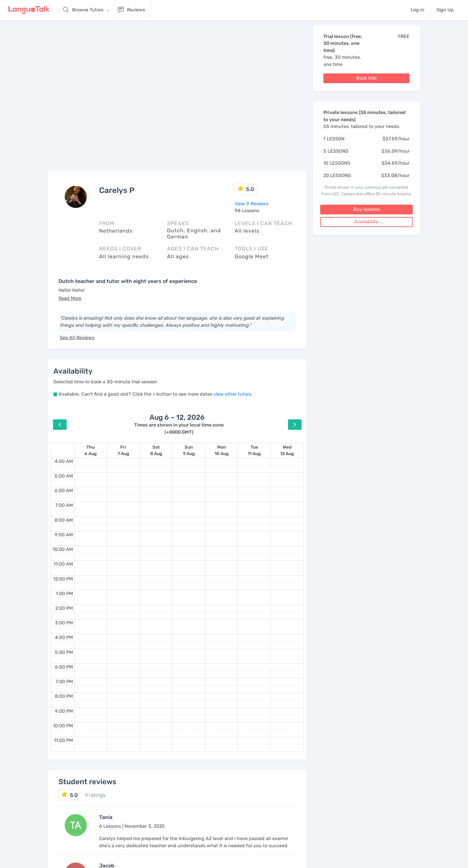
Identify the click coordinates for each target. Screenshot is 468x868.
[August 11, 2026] (254, 450)
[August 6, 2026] (91, 450)
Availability (366, 222)
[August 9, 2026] (189, 450)
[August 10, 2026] (221, 450)
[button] (70, 298)
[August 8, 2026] (156, 450)
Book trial (366, 78)
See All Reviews (77, 338)
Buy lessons (366, 209)
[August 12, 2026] (287, 450)
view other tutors (232, 394)
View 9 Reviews (252, 204)
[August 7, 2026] (123, 450)
